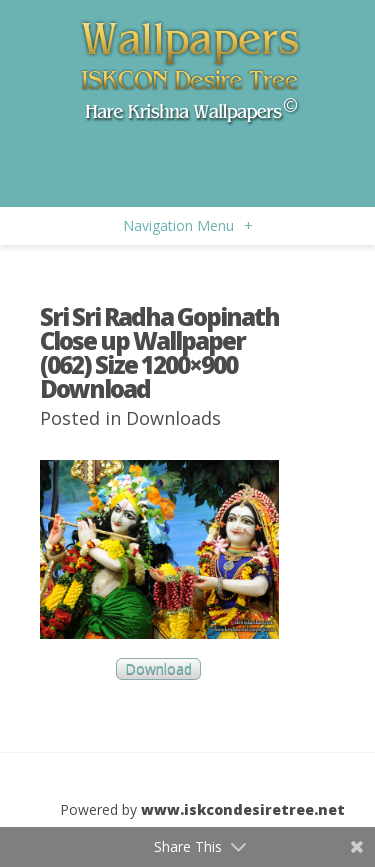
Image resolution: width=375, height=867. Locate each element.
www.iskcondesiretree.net (243, 809)
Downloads (173, 418)
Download (158, 669)
